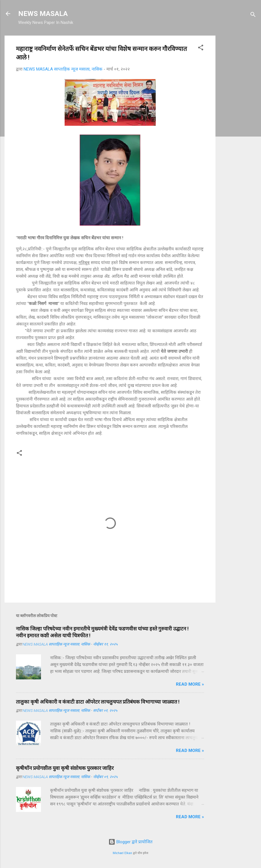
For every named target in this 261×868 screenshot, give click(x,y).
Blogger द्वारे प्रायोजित (130, 842)
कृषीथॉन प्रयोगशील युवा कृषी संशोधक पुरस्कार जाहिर (65, 768)
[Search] (253, 16)
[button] (201, 49)
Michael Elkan (122, 853)
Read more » (190, 684)
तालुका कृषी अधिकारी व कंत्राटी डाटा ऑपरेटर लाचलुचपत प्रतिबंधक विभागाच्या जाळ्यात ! (98, 702)
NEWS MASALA (43, 14)
